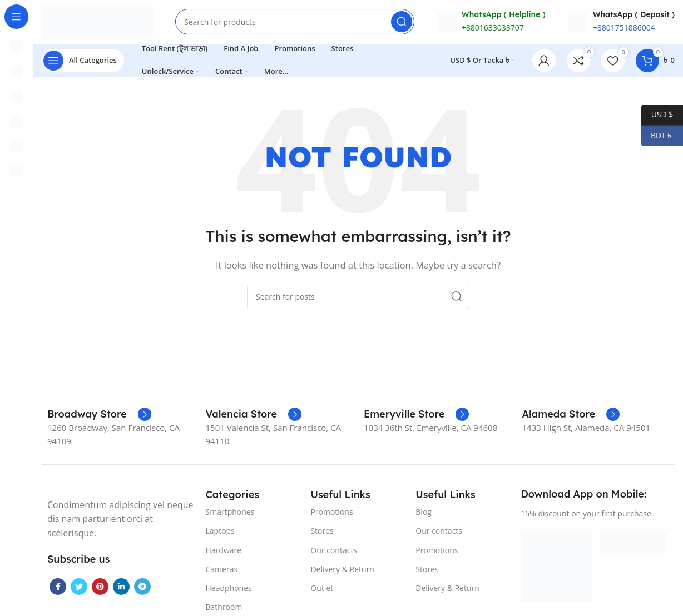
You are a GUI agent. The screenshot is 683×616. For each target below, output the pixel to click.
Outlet (322, 589)
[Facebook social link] (58, 588)
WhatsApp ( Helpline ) (504, 15)
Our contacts (334, 551)
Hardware (224, 551)
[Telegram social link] (142, 588)
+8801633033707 (493, 28)
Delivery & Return (342, 570)
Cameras (222, 570)
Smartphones (230, 513)
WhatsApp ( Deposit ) (634, 15)
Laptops (220, 532)
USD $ (657, 115)
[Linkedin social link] (121, 588)
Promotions (331, 513)
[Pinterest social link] (100, 588)
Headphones (229, 589)
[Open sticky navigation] (83, 61)
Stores (322, 532)
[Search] (295, 22)
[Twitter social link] (79, 588)
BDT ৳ (657, 136)
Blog (424, 513)
